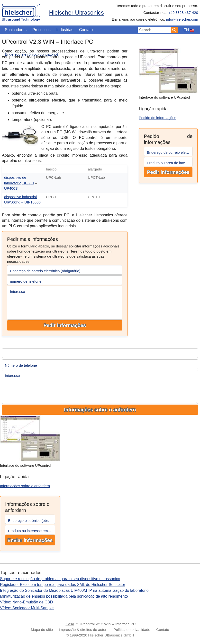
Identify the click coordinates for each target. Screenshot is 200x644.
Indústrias (65, 30)
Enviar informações (30, 540)
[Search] (174, 30)
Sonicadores (16, 30)
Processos (41, 30)
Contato (86, 30)
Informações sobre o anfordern (100, 410)
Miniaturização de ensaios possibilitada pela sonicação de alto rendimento (64, 596)
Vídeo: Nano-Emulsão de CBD (26, 602)
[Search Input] (154, 30)
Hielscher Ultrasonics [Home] (76, 13)
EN (186, 30)
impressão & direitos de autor (83, 630)
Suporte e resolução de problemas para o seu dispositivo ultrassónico (60, 579)
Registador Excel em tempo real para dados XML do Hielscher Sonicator (63, 585)
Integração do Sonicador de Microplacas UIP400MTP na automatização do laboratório (74, 590)
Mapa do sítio (42, 630)
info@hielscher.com (182, 19)
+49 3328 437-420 (183, 13)
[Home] (21, 12)
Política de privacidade (132, 630)
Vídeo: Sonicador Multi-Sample (27, 608)
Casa (70, 624)
